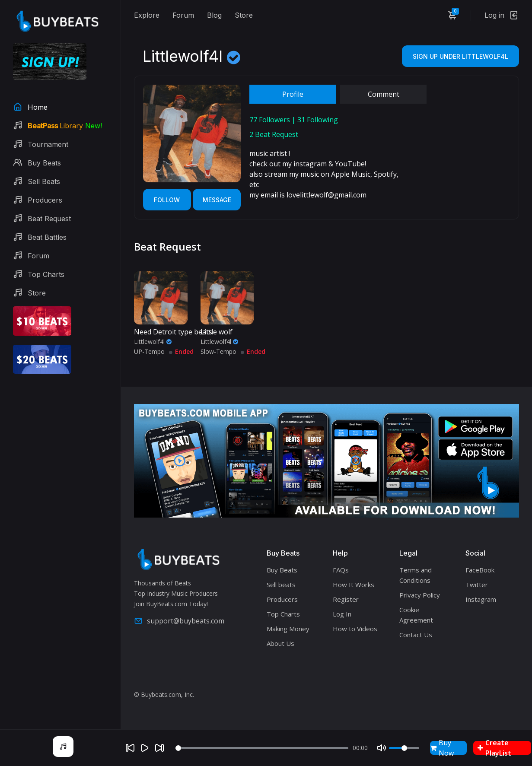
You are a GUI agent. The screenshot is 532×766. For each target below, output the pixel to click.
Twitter (477, 585)
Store (244, 15)
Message (217, 200)
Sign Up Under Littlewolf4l (460, 56)
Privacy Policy (420, 595)
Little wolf (217, 332)
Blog (214, 15)
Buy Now (442, 748)
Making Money (288, 629)
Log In (342, 614)
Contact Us (416, 635)
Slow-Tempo (218, 351)
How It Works (354, 585)
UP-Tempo (149, 351)
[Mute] (382, 748)
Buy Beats (282, 570)
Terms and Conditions (416, 575)
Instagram (481, 599)
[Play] (145, 748)
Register (346, 599)
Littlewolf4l (153, 342)
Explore (147, 15)
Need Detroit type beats (173, 332)
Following (318, 120)
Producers (282, 599)
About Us (280, 643)
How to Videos (355, 629)
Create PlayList (494, 748)
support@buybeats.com (179, 621)
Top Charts (283, 614)
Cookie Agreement (416, 615)
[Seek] (262, 748)
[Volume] (404, 748)
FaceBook (480, 570)
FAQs (341, 570)
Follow (167, 200)
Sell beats (281, 585)
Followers (270, 120)
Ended (181, 351)
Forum (183, 15)
